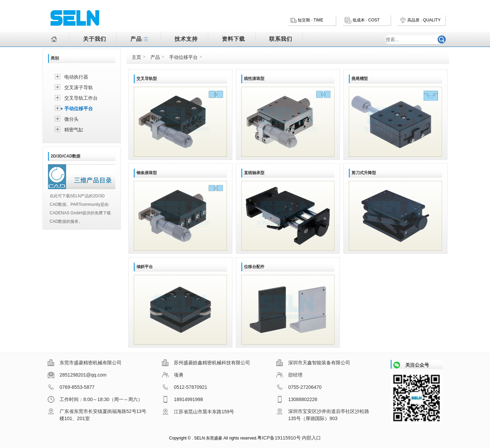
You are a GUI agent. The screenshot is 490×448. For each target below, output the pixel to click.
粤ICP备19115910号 (279, 438)
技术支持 (186, 39)
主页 (136, 57)
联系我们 (281, 39)
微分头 (71, 119)
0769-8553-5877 (71, 387)
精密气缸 (74, 130)
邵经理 (289, 375)
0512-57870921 (185, 387)
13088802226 (297, 399)
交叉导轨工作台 (81, 98)
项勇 (173, 375)
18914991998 (183, 399)
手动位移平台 (79, 109)
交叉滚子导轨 (79, 87)
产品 (140, 40)
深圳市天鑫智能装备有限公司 (313, 363)
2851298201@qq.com (77, 375)
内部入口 (311, 438)
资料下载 (233, 39)
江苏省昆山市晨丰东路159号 (198, 412)
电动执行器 (76, 77)
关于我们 (95, 39)
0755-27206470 (299, 387)
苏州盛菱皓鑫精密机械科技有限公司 (206, 363)
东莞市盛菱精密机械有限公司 (85, 363)
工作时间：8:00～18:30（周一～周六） (95, 399)
